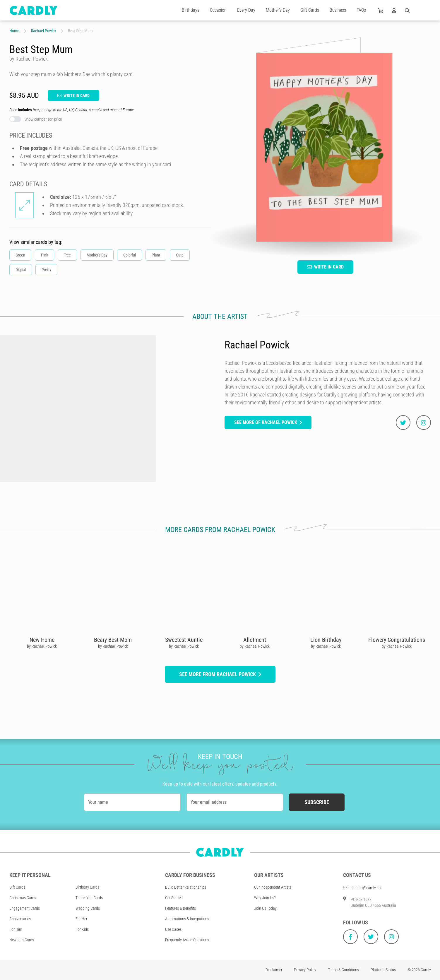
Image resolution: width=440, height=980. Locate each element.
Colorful (130, 255)
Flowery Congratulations (396, 640)
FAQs (361, 10)
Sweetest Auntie (184, 640)
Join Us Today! (266, 908)
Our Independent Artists (273, 887)
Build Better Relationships (186, 887)
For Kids (82, 929)
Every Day (246, 10)
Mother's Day (278, 10)
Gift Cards (310, 10)
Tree (67, 255)
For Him (16, 929)
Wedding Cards (88, 908)
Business (338, 10)
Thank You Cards (89, 898)
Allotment (255, 640)
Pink (44, 255)
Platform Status (383, 970)
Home (14, 31)
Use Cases (173, 929)
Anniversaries (20, 919)
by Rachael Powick (42, 646)
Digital (21, 270)
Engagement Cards (25, 908)
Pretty (46, 270)
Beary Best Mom (113, 640)
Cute (180, 255)
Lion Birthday (326, 640)
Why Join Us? (265, 898)
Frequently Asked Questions (187, 940)
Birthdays (191, 10)
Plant (156, 255)
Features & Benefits (180, 908)
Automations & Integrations (187, 919)
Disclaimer (274, 970)
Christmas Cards (23, 898)
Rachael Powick (44, 31)
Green (20, 255)
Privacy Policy (305, 970)
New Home (42, 640)
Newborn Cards (22, 940)
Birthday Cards (87, 887)
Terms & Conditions (343, 970)
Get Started (174, 898)
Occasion (218, 10)
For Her (81, 919)
